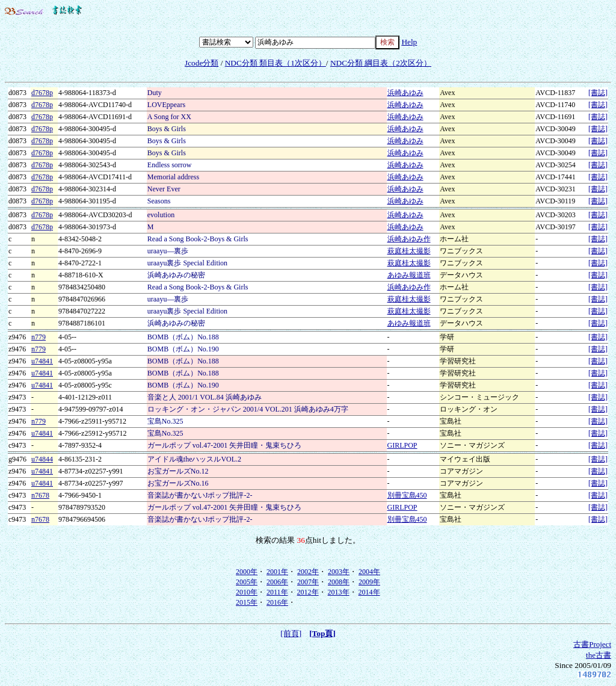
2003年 (339, 572)
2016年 (277, 602)
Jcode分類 (202, 63)
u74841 (42, 361)
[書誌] (598, 93)
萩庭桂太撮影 (409, 251)
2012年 (308, 592)
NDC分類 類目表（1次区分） (276, 63)
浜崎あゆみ (405, 93)
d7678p (42, 93)
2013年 (339, 592)
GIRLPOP (402, 445)
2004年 (369, 572)
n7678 (40, 495)
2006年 (277, 582)
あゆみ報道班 (409, 275)
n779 (38, 337)
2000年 (247, 572)
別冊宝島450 (407, 495)
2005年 (247, 582)
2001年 (277, 572)
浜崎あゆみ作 (409, 239)
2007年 (308, 582)
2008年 (339, 582)
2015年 (247, 602)
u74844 (42, 459)
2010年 (247, 592)
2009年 (369, 582)
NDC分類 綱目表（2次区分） (381, 63)
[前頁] (291, 633)
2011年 (277, 592)
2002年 (308, 572)
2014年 (369, 592)
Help (409, 42)
